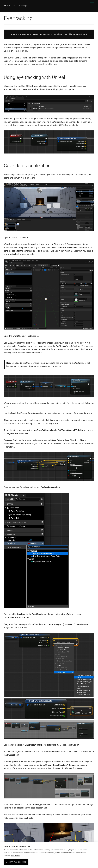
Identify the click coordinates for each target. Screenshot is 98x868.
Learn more (16, 855)
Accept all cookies (16, 862)
